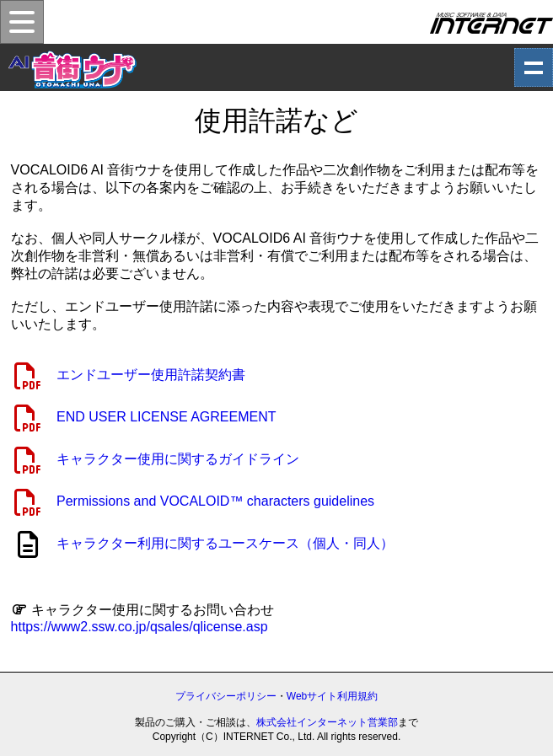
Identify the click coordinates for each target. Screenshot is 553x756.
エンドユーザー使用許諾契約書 (151, 375)
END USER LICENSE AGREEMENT (166, 417)
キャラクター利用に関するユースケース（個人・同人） (225, 543)
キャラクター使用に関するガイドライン (178, 459)
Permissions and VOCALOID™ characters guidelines (215, 501)
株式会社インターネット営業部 (327, 722)
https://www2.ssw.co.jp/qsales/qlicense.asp (140, 627)
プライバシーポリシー (226, 696)
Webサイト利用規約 (332, 696)
